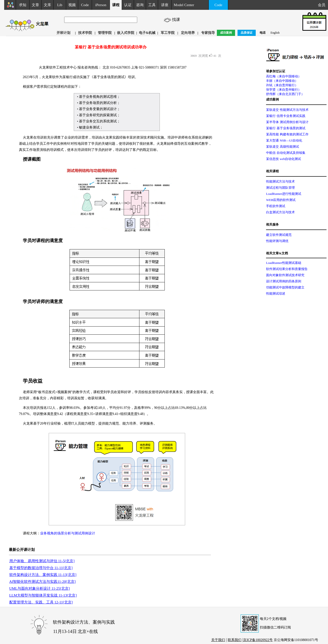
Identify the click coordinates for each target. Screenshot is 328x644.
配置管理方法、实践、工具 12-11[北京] (41, 602)
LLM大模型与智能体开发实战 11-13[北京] (43, 595)
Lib (60, 5)
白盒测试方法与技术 (280, 212)
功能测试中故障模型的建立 (285, 287)
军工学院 (168, 33)
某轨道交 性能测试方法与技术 (287, 110)
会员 (323, 5)
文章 (35, 5)
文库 (47, 5)
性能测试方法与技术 (280, 181)
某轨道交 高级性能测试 (282, 147)
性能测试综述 (276, 293)
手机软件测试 (276, 206)
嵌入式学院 (126, 33)
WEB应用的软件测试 (281, 200)
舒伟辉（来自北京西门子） (285, 94)
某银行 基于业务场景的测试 (286, 128)
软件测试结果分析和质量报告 (287, 269)
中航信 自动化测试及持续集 (286, 153)
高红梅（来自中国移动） (284, 76)
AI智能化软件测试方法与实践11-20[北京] (43, 582)
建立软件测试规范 (279, 235)
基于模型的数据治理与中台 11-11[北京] (41, 568)
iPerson (101, 5)
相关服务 (272, 224)
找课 (177, 20)
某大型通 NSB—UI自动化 (284, 140)
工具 (152, 5)
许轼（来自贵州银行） (282, 85)
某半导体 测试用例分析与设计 (287, 122)
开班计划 (63, 33)
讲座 (165, 5)
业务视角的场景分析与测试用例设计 (68, 533)
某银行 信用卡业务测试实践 (286, 116)
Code (85, 5)
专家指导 (208, 33)
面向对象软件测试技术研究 (285, 275)
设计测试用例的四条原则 (284, 281)
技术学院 (85, 33)
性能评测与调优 (277, 241)
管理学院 (105, 33)
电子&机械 (147, 33)
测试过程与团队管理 (280, 188)
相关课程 (272, 171)
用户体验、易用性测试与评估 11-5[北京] (42, 561)
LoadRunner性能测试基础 (284, 263)
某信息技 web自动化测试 (283, 159)
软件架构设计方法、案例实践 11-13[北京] (43, 575)
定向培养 (188, 33)
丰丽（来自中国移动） (282, 81)
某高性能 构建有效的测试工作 (287, 134)
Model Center (184, 5)
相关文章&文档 (277, 253)
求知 (23, 5)
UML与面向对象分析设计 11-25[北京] (40, 588)
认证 (128, 5)
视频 (72, 5)
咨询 (140, 5)
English (275, 33)
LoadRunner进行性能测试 (284, 194)
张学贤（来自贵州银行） (284, 90)
